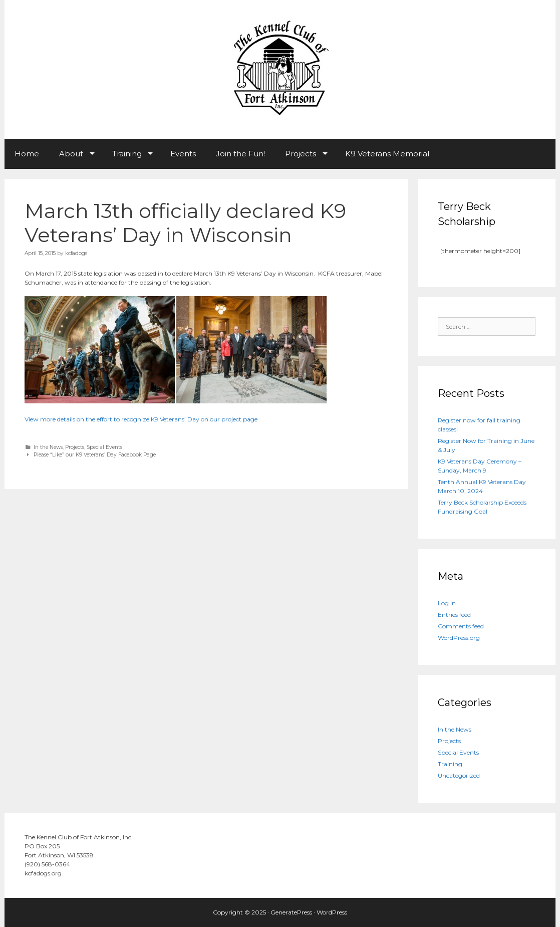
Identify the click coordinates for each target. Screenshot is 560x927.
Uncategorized (459, 775)
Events (183, 154)
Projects (301, 154)
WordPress (332, 912)
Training (127, 154)
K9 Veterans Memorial (387, 154)
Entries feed (454, 615)
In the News (48, 447)
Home (27, 154)
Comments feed (461, 626)
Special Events (104, 447)
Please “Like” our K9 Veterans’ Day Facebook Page (95, 455)
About (71, 154)
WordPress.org (459, 638)
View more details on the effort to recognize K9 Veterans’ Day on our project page (141, 419)
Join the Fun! (240, 154)
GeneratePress (291, 912)
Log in (447, 603)
